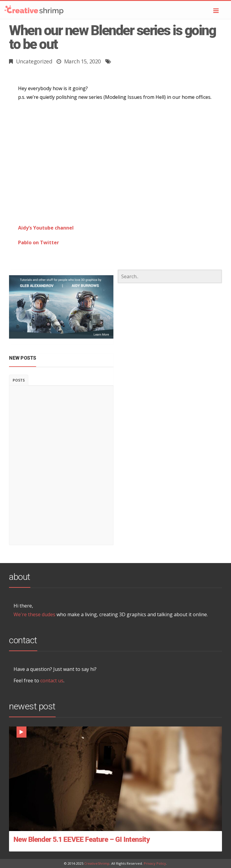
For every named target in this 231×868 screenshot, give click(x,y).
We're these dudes (34, 614)
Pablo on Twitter (38, 242)
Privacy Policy (155, 863)
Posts (19, 380)
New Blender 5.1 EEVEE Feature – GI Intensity (82, 839)
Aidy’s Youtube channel (46, 228)
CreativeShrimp (97, 863)
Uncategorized (34, 61)
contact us (52, 681)
